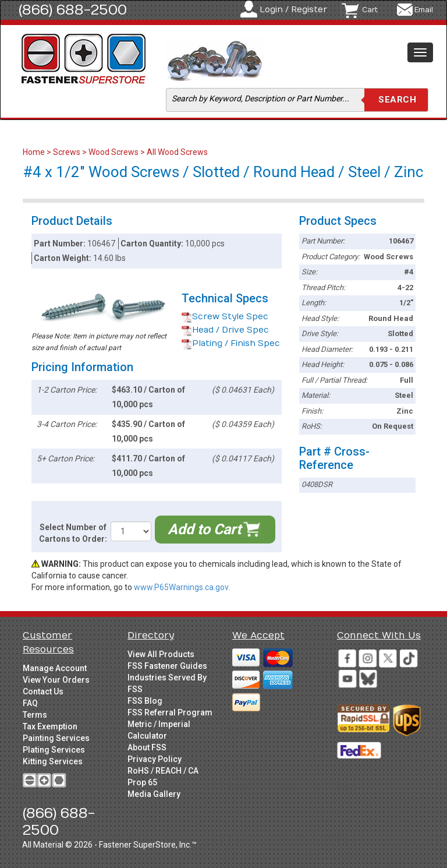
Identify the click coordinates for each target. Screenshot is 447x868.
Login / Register (293, 10)
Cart (370, 10)
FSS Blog (145, 701)
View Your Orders (56, 680)
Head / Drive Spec (225, 330)
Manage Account (55, 668)
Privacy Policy (155, 759)
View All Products (161, 654)
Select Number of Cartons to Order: (73, 533)
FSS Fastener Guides (167, 666)
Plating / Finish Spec (231, 343)
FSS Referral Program (170, 712)
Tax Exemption (50, 726)
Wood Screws (113, 152)
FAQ (30, 703)
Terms (35, 715)
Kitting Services (53, 761)
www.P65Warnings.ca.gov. (182, 587)
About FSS (147, 747)
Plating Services (54, 750)
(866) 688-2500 (73, 10)
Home (35, 152)
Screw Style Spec (225, 317)
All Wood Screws (177, 152)
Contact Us (43, 691)
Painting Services (56, 738)
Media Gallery (154, 794)
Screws (67, 152)
